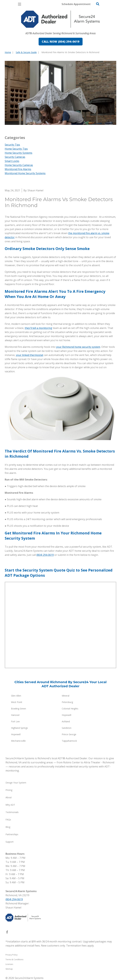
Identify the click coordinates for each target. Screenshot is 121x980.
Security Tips (12, 145)
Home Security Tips (16, 149)
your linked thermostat (30, 355)
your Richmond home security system (78, 347)
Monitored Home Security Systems (25, 173)
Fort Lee (15, 721)
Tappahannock (69, 741)
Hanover (15, 715)
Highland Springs (19, 728)
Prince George (69, 734)
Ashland (66, 721)
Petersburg (67, 702)
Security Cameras (15, 157)
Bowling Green (19, 709)
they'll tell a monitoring (38, 328)
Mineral (66, 696)
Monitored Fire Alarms (18, 169)
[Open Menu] (20, 4)
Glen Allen (16, 696)
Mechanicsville (18, 741)
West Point (17, 702)
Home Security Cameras (19, 165)
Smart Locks (12, 161)
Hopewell (66, 715)
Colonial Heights (70, 709)
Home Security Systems (19, 153)
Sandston (67, 728)
